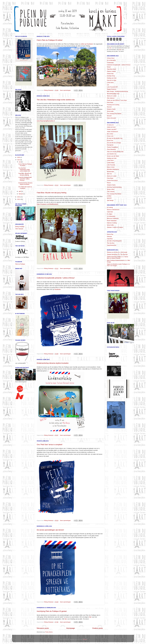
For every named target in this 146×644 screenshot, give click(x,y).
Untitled (109, 196)
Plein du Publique (20, 264)
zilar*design (110, 200)
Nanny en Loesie (112, 96)
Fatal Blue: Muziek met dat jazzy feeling (52, 193)
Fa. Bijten (110, 214)
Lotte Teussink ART (112, 87)
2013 (19, 197)
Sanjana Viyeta (111, 109)
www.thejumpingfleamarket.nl (46, 121)
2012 (19, 199)
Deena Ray (110, 234)
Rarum (109, 183)
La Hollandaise (111, 216)
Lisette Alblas (111, 163)
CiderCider (110, 212)
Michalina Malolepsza (113, 169)
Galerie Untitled (111, 71)
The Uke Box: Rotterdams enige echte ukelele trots (56, 100)
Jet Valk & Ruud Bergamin (114, 241)
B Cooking (110, 207)
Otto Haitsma (111, 98)
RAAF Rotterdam (112, 221)
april (20, 191)
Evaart (109, 67)
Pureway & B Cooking (113, 105)
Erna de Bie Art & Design (114, 143)
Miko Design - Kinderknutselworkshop (118, 91)
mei (20, 162)
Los (108, 85)
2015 (19, 157)
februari (21, 194)
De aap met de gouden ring (115, 138)
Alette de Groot (111, 127)
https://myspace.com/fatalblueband (47, 204)
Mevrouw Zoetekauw (113, 218)
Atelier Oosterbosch (113, 132)
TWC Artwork (111, 192)
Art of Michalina (111, 60)
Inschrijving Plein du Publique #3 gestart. (52, 611)
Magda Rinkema (112, 89)
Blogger (85, 639)
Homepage (70, 628)
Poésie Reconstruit (112, 180)
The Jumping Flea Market (114, 114)
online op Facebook (87, 44)
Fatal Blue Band (111, 69)
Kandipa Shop (111, 76)
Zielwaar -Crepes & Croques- (115, 227)
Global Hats (110, 74)
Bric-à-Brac (110, 134)
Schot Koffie (110, 225)
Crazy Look (110, 136)
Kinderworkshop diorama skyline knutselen (53, 363)
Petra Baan (110, 102)
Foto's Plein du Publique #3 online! (50, 40)
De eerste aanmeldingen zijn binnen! (50, 530)
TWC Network (19, 229)
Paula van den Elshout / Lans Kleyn (117, 100)
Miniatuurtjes (111, 172)
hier (90, 617)
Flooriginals (110, 145)
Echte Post (110, 140)
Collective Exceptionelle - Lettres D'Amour (119, 65)
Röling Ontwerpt (20, 227)
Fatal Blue (110, 239)
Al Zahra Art (110, 125)
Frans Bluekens (111, 149)
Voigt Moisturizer (112, 245)
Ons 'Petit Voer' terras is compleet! (50, 445)
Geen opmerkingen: (66, 90)
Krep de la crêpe (112, 80)
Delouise (109, 236)
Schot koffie (110, 111)
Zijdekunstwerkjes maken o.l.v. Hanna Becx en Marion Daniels (118, 257)
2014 (19, 160)
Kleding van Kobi (112, 78)
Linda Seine (110, 83)
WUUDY (109, 116)
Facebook (57, 289)
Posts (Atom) (49, 632)
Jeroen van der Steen (113, 156)
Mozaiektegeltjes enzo (113, 94)
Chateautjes (110, 63)
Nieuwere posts (43, 628)
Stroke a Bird (111, 189)
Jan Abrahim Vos (112, 154)
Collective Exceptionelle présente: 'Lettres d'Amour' (56, 278)
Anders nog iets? (112, 129)
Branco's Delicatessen (113, 210)
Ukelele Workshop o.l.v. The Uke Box (117, 254)
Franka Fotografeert (113, 147)
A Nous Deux (111, 58)
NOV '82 (109, 174)
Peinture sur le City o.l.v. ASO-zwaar (117, 252)
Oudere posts (98, 628)
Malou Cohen (111, 167)
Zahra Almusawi (111, 118)
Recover (109, 107)
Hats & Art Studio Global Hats (115, 152)
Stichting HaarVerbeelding (114, 187)
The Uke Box (111, 243)
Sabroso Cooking (112, 223)
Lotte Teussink (111, 165)
